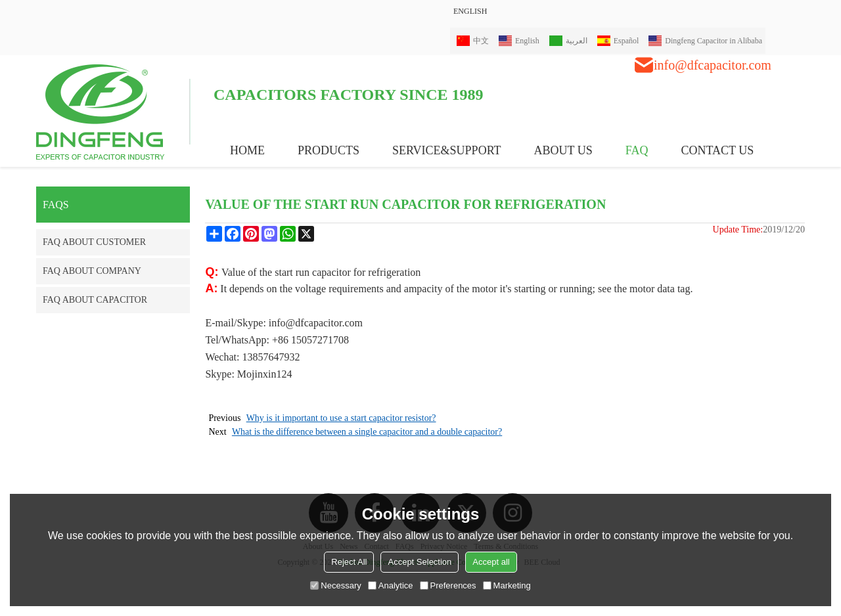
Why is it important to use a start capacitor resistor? (341, 418)
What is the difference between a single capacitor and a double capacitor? (367, 432)
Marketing (507, 585)
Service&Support (447, 150)
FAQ (637, 150)
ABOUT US (563, 150)
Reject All (349, 562)
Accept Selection (420, 562)
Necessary (335, 585)
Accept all (491, 562)
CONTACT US (717, 150)
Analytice (391, 585)
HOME (247, 150)
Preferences (448, 585)
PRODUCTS (329, 150)
